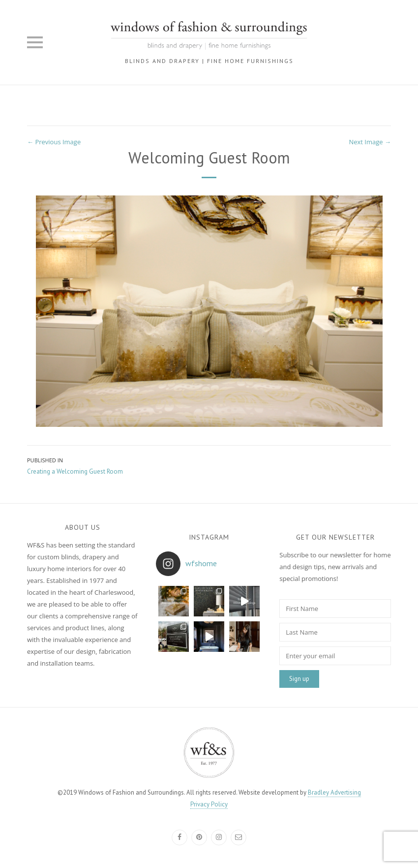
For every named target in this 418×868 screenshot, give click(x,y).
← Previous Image (54, 142)
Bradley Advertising (334, 792)
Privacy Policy (209, 804)
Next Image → (370, 142)
